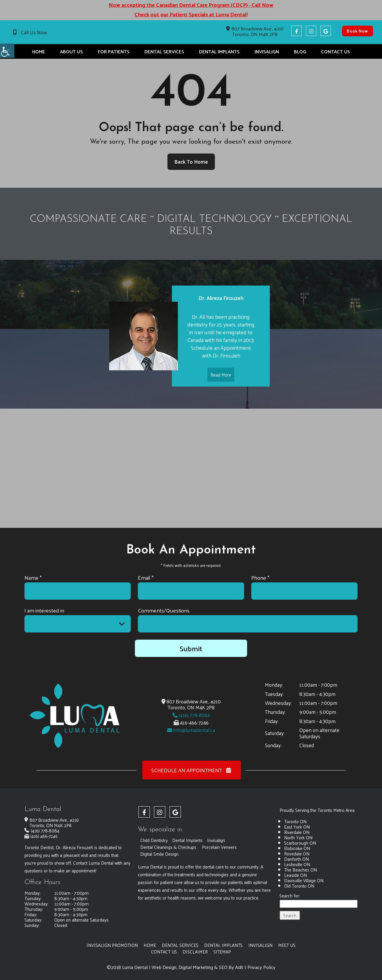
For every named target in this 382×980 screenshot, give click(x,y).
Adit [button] (239, 967)
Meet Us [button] (287, 945)
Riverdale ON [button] (297, 832)
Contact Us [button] (336, 51)
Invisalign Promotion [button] (112, 945)
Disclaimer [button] (195, 952)
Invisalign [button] (267, 51)
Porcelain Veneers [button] (219, 847)
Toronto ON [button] (295, 821)
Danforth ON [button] (296, 859)
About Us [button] (71, 51)
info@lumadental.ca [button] (191, 730)
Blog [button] (300, 51)
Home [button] (39, 51)
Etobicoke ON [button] (297, 848)
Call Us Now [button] (34, 32)
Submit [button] (191, 648)
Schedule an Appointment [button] (192, 770)
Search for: (290, 896)
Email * (146, 577)
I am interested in (44, 610)
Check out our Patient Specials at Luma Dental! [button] (191, 14)
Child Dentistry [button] (154, 840)
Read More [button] (221, 385)
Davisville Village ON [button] (304, 880)
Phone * (260, 577)
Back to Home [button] (191, 162)
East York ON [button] (297, 827)
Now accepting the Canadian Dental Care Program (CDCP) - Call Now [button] (191, 5)
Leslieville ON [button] (297, 864)
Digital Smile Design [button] (159, 854)
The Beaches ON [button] (301, 870)
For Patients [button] (114, 51)
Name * (33, 577)
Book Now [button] (358, 31)
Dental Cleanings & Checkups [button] (168, 847)
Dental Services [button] (164, 51)
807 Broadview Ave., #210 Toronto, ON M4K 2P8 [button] (255, 31)
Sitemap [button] (222, 952)
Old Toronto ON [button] (299, 886)
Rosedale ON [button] (297, 853)
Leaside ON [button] (295, 875)
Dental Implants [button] (219, 51)
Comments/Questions (164, 610)
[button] (7, 51)
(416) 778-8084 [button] (191, 715)
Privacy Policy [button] (261, 967)
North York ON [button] (298, 837)
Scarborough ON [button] (300, 843)
